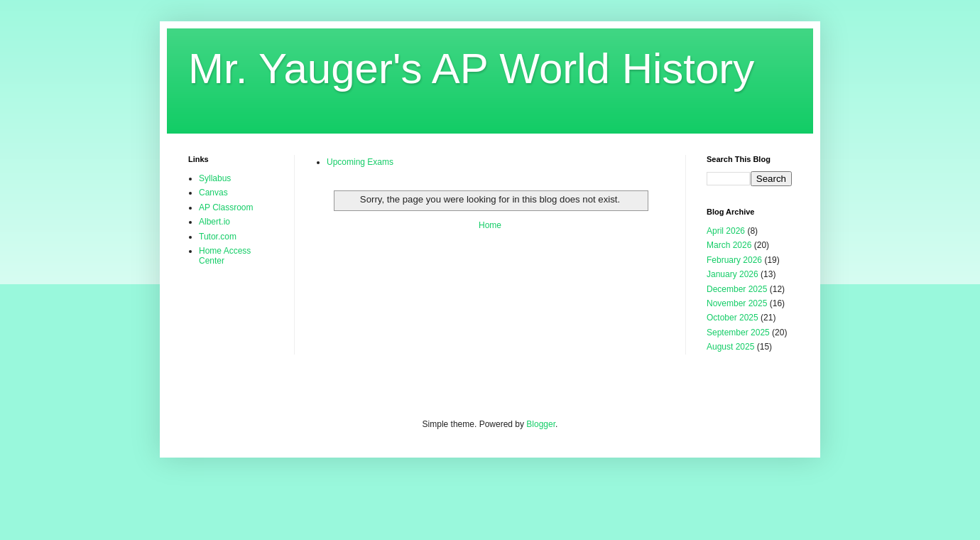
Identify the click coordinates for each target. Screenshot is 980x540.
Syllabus (215, 178)
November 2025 (737, 303)
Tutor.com (218, 237)
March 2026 (729, 245)
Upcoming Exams (360, 162)
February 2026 (734, 260)
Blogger (541, 424)
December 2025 (737, 289)
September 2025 (738, 333)
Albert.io (214, 222)
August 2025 (730, 347)
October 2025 (733, 318)
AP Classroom (226, 207)
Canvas (213, 193)
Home (490, 225)
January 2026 (733, 274)
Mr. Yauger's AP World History (471, 69)
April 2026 (726, 231)
